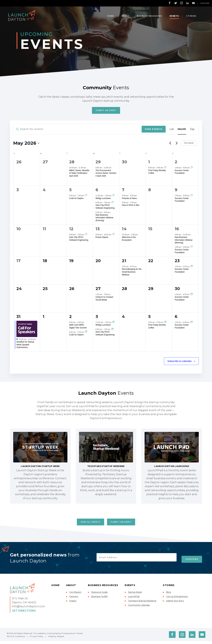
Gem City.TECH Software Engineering (105, 208)
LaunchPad (134, 599)
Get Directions (24, 614)
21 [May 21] (124, 262)
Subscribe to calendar (180, 362)
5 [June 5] (149, 318)
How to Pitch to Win (131, 207)
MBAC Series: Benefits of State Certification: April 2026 (79, 174)
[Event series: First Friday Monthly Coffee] (165, 169)
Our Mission (75, 595)
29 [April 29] (98, 163)
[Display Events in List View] (172, 131)
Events (174, 16)
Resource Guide (99, 595)
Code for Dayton (76, 200)
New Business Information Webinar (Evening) (105, 219)
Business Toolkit (99, 599)
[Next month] (177, 145)
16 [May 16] (177, 230)
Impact (73, 604)
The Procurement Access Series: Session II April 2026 (106, 174)
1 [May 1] (149, 163)
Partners (74, 599)
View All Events (87, 524)
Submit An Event (106, 111)
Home (111, 16)
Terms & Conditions (16, 639)
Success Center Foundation (182, 173)
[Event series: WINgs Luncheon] (113, 197)
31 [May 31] (19, 318)
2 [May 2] (176, 163)
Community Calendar (139, 608)
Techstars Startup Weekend (142, 604)
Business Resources (149, 16)
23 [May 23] (177, 262)
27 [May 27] (98, 290)
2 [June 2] (70, 318)
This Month (189, 145)
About (125, 16)
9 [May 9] (176, 191)
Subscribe (205, 3)
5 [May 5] (70, 191)
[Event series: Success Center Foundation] (191, 169)
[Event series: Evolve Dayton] (113, 236)
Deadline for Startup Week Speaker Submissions (25, 346)
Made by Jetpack (56, 639)
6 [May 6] (97, 191)
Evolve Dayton (102, 239)
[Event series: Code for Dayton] (86, 197)
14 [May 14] (124, 230)
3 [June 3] (97, 318)
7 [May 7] (123, 191)
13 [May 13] (98, 230)
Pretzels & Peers (129, 200)
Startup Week (135, 595)
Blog (169, 595)
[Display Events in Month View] (182, 131)
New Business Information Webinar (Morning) (184, 241)
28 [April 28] (72, 163)
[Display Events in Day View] (192, 131)
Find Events (154, 130)
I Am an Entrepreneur (177, 599)
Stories (191, 16)
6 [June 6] (176, 318)
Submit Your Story (175, 604)
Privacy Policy (37, 639)
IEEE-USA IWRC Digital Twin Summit (78, 328)
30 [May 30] (177, 290)
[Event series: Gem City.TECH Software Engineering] (112, 204)
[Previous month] (170, 145)
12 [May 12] (71, 230)
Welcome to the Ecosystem (129, 240)
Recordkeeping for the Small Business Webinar (132, 273)
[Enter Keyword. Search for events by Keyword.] (78, 131)
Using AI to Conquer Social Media (104, 300)
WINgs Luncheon (103, 200)
